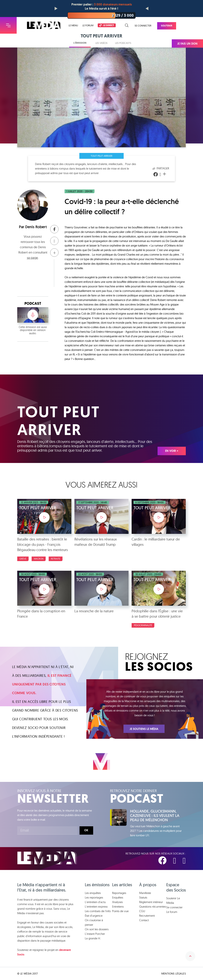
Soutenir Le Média (173, 901)
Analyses (117, 902)
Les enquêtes (93, 893)
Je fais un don (187, 44)
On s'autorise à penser (94, 922)
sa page (32, 258)
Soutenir (167, 26)
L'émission (80, 43)
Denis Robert (36, 227)
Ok (86, 830)
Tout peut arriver (101, 156)
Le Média (47, 858)
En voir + (172, 451)
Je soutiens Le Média (144, 729)
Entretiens (118, 907)
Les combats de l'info (98, 911)
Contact (144, 920)
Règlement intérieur (151, 902)
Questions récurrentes (153, 907)
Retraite (56, 559)
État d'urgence (94, 916)
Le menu (73, 25)
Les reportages (94, 897)
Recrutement (147, 916)
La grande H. (93, 938)
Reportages (119, 893)
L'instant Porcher (95, 934)
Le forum (88, 25)
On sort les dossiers (97, 929)
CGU (142, 911)
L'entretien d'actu (95, 902)
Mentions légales (174, 974)
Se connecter (143, 26)
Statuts (143, 897)
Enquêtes (118, 897)
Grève (23, 559)
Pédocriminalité (143, 625)
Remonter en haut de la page (190, 956)
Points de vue (120, 911)
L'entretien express (96, 907)
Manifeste (145, 893)
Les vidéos (101, 43)
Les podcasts (123, 43)
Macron (39, 559)
